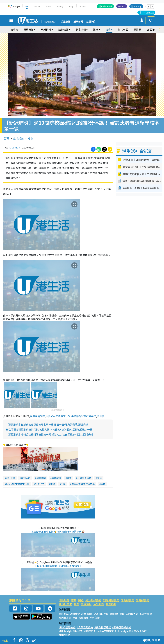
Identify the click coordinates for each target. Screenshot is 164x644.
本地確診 (56, 478)
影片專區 (123, 29)
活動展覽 (64, 600)
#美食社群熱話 (103, 627)
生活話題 (18, 138)
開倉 (81, 600)
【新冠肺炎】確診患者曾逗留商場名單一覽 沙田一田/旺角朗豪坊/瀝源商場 (47, 424)
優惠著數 (29, 29)
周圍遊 (137, 29)
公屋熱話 (66, 22)
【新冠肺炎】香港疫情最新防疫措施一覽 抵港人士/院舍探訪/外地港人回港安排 (50, 434)
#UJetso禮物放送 (104, 631)
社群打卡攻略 (107, 6)
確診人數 (26, 478)
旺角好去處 (65, 604)
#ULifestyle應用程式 (71, 631)
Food (48, 6)
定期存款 (91, 22)
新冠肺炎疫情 (84, 478)
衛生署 (101, 416)
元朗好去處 (127, 600)
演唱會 (14, 29)
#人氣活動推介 (85, 627)
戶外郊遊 (99, 604)
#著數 (143, 631)
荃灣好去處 (142, 600)
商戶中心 (122, 6)
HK (27, 6)
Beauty (60, 6)
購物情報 (63, 29)
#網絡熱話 (64, 635)
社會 (108, 29)
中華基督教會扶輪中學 (84, 416)
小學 (63, 484)
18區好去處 (153, 29)
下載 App (138, 6)
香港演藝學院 (37, 416)
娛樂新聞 (78, 22)
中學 (53, 484)
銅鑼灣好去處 (111, 600)
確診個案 (41, 478)
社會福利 (111, 604)
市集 (74, 600)
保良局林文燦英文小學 (58, 416)
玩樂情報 (46, 29)
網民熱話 (64, 614)
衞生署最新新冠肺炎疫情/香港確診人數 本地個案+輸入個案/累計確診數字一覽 (49, 429)
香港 (100, 478)
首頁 (6, 138)
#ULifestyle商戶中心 (127, 631)
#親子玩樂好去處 (122, 627)
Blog (71, 6)
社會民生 (40, 484)
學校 (69, 478)
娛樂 (96, 29)
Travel (37, 6)
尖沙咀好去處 (93, 600)
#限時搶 (88, 631)
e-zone (83, 6)
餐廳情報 (86, 604)
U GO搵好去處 (148, 12)
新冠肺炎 (11, 478)
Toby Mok (14, 147)
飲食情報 (81, 29)
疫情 (103, 484)
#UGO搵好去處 (67, 627)
